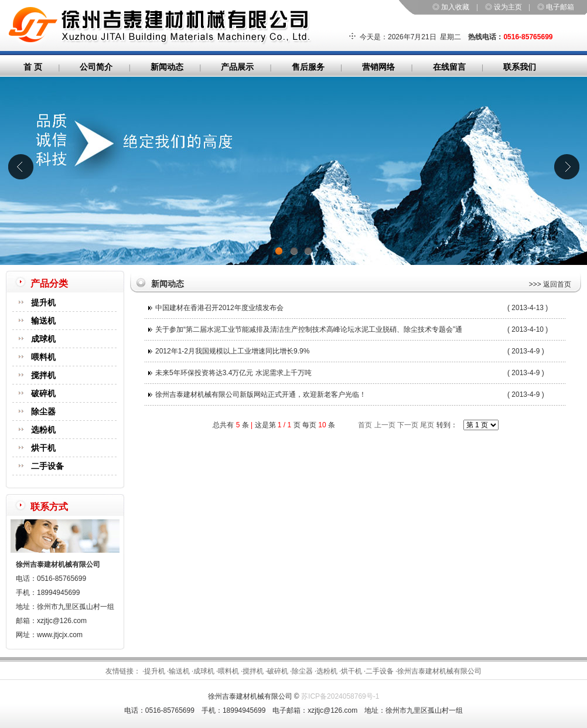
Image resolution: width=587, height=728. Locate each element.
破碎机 (43, 393)
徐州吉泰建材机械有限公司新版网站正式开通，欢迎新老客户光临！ (261, 394)
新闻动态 (167, 67)
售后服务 (308, 67)
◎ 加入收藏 (451, 7)
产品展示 (237, 67)
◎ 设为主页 (504, 7)
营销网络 (378, 67)
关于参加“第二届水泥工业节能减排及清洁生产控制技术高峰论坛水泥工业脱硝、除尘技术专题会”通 (309, 329)
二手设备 (47, 466)
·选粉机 (326, 671)
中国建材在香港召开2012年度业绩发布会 (219, 308)
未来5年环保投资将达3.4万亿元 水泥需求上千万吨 (233, 373)
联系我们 (520, 67)
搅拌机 (43, 375)
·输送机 (178, 671)
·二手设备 (379, 671)
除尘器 (43, 411)
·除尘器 (301, 671)
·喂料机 (228, 671)
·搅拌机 (252, 671)
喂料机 (43, 357)
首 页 (33, 67)
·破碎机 (277, 671)
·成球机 (203, 671)
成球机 (43, 339)
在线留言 (449, 67)
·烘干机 (351, 671)
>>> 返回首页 (550, 284)
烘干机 (43, 448)
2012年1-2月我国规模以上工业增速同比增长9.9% (232, 351)
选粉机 (43, 430)
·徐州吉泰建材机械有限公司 (438, 671)
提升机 (43, 302)
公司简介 (96, 67)
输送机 (43, 321)
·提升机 (154, 671)
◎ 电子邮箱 (556, 7)
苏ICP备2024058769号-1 (340, 696)
